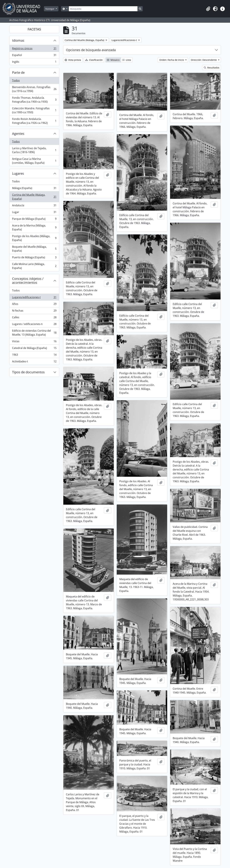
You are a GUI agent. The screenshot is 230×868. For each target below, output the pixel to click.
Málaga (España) (34, 189)
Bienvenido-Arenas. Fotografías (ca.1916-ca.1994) (34, 89)
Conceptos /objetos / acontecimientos (28, 281)
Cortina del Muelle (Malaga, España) (34, 197)
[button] (208, 9)
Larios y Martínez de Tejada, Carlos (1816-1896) (34, 150)
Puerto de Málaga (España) (34, 258)
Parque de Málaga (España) (34, 219)
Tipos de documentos (28, 372)
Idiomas (18, 40)
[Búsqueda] (103, 9)
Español (34, 56)
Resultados (212, 68)
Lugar (34, 213)
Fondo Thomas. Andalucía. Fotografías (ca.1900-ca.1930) (34, 100)
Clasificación (94, 60)
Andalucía (34, 206)
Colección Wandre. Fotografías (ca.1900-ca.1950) (34, 110)
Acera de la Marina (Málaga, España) (34, 227)
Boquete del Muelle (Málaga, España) (34, 249)
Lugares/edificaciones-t (34, 298)
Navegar (50, 9)
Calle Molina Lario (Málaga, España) (34, 266)
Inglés (34, 62)
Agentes (18, 134)
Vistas (34, 342)
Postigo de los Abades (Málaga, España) (34, 238)
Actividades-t (34, 362)
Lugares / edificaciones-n (34, 325)
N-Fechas (34, 311)
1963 (34, 355)
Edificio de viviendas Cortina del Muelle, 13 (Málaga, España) (34, 333)
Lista (127, 60)
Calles (34, 318)
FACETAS (34, 29)
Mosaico (113, 60)
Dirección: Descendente (204, 60)
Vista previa (73, 60)
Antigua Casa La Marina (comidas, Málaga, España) (34, 161)
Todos (16, 80)
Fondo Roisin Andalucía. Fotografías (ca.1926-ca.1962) (34, 121)
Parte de (18, 72)
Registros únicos (34, 49)
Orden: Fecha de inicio (172, 60)
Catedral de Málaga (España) (34, 349)
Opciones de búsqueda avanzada (91, 50)
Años (34, 305)
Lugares (18, 173)
